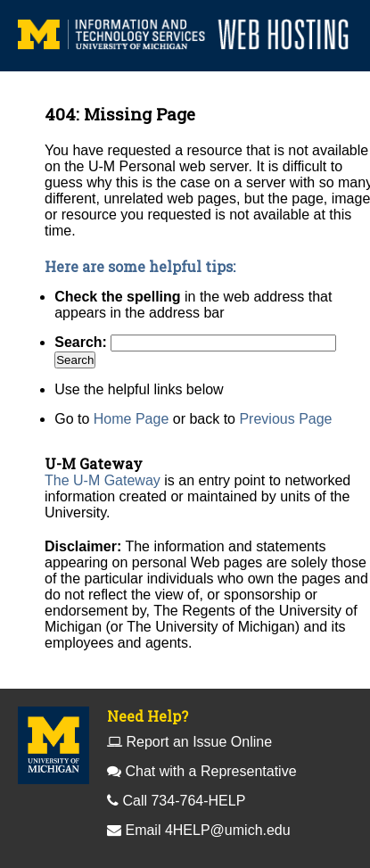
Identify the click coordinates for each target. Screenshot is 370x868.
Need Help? (148, 716)
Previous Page (285, 419)
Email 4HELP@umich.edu (207, 830)
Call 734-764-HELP (184, 801)
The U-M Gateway (103, 480)
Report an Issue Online (199, 742)
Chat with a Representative (210, 771)
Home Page (132, 419)
